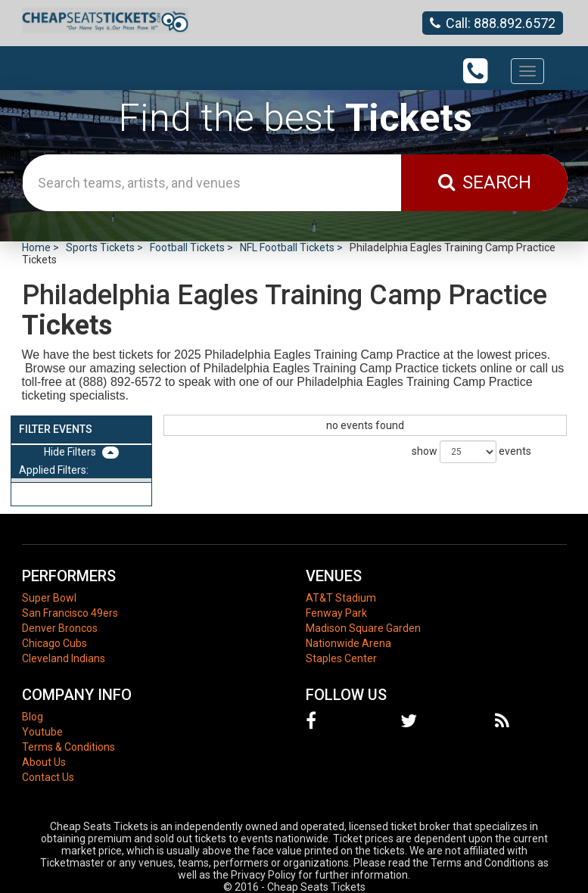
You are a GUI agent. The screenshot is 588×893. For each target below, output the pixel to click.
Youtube (42, 732)
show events (471, 452)
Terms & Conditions (68, 747)
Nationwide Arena (348, 643)
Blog (33, 717)
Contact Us (48, 777)
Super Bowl (49, 598)
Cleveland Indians (64, 658)
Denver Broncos (60, 628)
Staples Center (341, 658)
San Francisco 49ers (70, 613)
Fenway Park (336, 613)
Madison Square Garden (363, 628)
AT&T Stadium (341, 598)
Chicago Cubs (54, 643)
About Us (44, 762)
